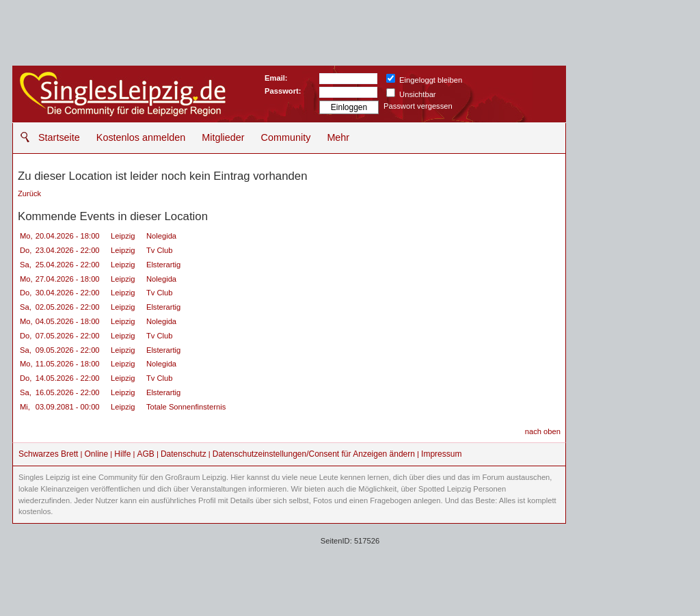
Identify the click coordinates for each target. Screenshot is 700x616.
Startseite (59, 137)
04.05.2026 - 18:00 (68, 321)
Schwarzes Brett (48, 454)
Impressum (441, 454)
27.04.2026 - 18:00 (68, 279)
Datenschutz (184, 454)
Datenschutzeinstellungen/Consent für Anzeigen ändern (314, 454)
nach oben (543, 431)
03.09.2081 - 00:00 (68, 407)
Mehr (338, 137)
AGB (145, 454)
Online (97, 454)
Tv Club (160, 250)
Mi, (25, 407)
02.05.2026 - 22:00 (68, 307)
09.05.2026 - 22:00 (68, 350)
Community (286, 137)
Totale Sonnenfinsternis (186, 407)
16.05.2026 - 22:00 (68, 392)
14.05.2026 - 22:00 (68, 378)
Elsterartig (163, 265)
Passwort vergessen (418, 106)
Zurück (29, 193)
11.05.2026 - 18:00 (68, 364)
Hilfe (122, 454)
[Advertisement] (631, 270)
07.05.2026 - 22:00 (68, 336)
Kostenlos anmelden (141, 137)
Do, (26, 250)
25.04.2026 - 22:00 (68, 265)
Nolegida (161, 236)
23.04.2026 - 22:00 (68, 250)
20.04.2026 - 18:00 (68, 236)
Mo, (26, 236)
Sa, (26, 265)
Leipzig (124, 236)
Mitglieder (223, 137)
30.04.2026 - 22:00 (68, 293)
